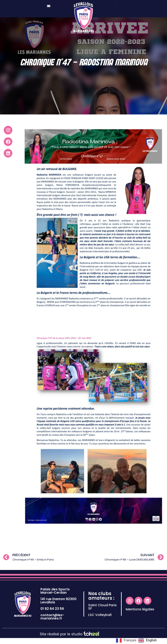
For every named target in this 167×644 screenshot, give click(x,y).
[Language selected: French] (137, 640)
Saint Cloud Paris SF (102, 613)
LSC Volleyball (100, 621)
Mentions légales (140, 615)
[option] (148, 640)
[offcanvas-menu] (116, 5)
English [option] (151, 640)
